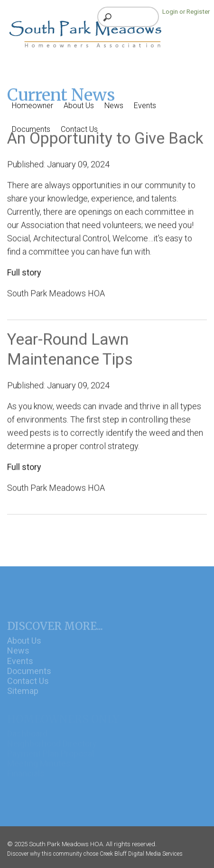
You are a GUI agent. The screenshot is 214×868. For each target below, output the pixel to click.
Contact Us (28, 687)
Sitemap (23, 697)
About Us (24, 647)
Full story (24, 274)
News (18, 657)
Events (20, 667)
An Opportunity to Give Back (105, 140)
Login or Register (186, 12)
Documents (29, 677)
